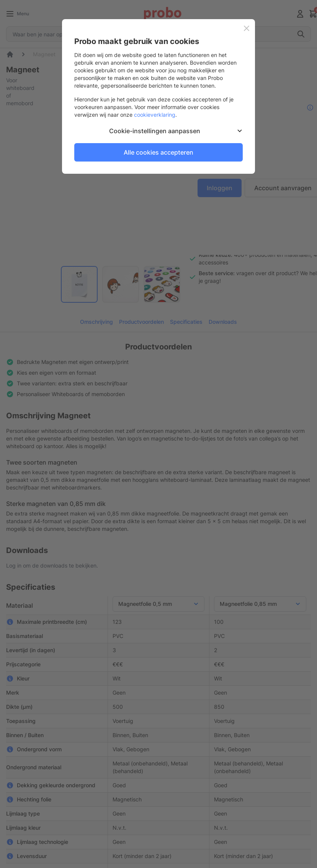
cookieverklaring (155, 115)
